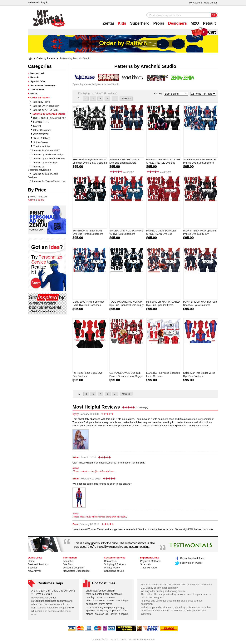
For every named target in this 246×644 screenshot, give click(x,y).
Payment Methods (150, 561)
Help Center (210, 3)
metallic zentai (95, 594)
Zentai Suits (37, 89)
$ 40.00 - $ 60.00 (37, 197)
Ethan (76, 457)
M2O (195, 23)
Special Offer (38, 81)
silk (108, 614)
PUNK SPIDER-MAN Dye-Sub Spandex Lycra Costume (200, 303)
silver (110, 604)
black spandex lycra (98, 600)
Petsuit (209, 23)
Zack (75, 524)
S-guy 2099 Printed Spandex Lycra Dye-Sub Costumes (88, 303)
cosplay (91, 597)
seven (115, 614)
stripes (90, 614)
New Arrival (37, 73)
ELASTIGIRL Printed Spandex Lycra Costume (163, 374)
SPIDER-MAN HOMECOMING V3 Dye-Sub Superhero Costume (126, 232)
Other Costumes (42, 130)
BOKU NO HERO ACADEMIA (50, 118)
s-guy (101, 610)
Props (159, 23)
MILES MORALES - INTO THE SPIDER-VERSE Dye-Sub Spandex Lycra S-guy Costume (163, 161)
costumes (111, 597)
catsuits (40, 601)
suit (120, 610)
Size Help (145, 564)
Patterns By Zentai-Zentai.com (49, 181)
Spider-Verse (40, 142)
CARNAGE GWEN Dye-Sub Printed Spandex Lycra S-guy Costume (125, 375)
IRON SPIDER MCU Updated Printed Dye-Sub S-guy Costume (199, 232)
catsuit (100, 597)
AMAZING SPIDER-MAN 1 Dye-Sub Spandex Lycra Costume (124, 161)
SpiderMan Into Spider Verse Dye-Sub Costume (199, 374)
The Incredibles (42, 146)
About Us (68, 561)
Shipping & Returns (115, 564)
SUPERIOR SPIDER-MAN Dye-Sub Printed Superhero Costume (88, 232)
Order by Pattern (46, 59)
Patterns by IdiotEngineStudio (48, 159)
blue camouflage (119, 600)
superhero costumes (56, 601)
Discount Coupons (73, 568)
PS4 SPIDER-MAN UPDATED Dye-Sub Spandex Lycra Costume (163, 304)
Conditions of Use (114, 571)
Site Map (68, 564)
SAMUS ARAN (41, 138)
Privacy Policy (112, 568)
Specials (33, 568)
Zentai (108, 23)
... (115, 99)
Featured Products (38, 564)
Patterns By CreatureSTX (46, 150)
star (125, 610)
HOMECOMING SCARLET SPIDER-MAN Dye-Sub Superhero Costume (161, 232)
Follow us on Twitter (189, 563)
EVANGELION (41, 122)
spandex (91, 610)
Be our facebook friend (190, 558)
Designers (177, 23)
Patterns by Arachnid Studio (75, 59)
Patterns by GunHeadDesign (48, 154)
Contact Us (110, 561)
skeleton (100, 614)
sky (107, 610)
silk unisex (92, 591)
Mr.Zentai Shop (49, 18)
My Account (195, 3)
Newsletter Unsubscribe (76, 571)
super (113, 610)
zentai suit (117, 594)
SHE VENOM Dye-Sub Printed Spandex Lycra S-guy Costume (90, 161)
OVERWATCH (41, 134)
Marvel (37, 126)
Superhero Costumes (43, 85)
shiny (102, 604)
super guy (120, 607)
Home (31, 561)
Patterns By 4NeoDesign (45, 106)
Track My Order (149, 568)
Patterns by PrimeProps (45, 163)
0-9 (50, 594)
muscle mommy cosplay (100, 607)
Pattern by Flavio (41, 102)
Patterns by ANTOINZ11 (45, 110)
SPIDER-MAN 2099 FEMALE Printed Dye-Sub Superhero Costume (199, 161)
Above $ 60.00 (36, 200)
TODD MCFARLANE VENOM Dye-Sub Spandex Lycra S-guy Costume (126, 304)
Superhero (140, 23)
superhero (92, 604)
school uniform (108, 591)
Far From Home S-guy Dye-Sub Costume (88, 374)
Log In (45, 2)
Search (214, 15)
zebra (107, 594)
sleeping (124, 614)
